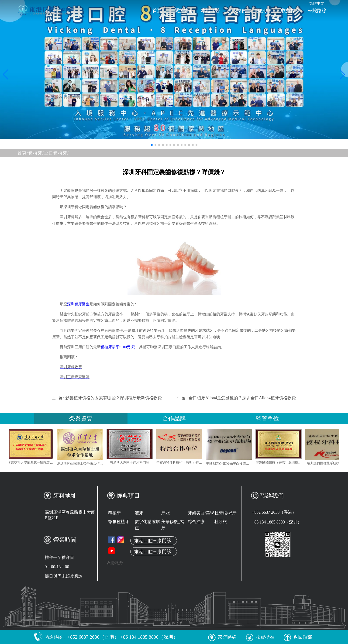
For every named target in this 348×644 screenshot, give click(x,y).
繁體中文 (317, 3)
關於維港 (184, 10)
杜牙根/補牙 (226, 513)
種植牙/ (36, 153)
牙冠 (165, 513)
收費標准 (290, 10)
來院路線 (317, 10)
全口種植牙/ (57, 153)
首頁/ (23, 153)
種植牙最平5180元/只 (118, 347)
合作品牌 (174, 418)
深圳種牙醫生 (78, 304)
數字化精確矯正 (147, 525)
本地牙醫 (210, 10)
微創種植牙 (119, 522)
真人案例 (237, 10)
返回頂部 (298, 637)
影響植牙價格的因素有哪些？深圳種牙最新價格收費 (114, 398)
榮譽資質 (81, 418)
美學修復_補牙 (173, 525)
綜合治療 (196, 522)
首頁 (157, 10)
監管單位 (267, 418)
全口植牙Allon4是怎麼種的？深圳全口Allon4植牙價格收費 (242, 398)
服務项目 (264, 10)
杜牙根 (221, 522)
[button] (152, 145)
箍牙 (139, 513)
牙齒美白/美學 (201, 513)
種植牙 (114, 513)
